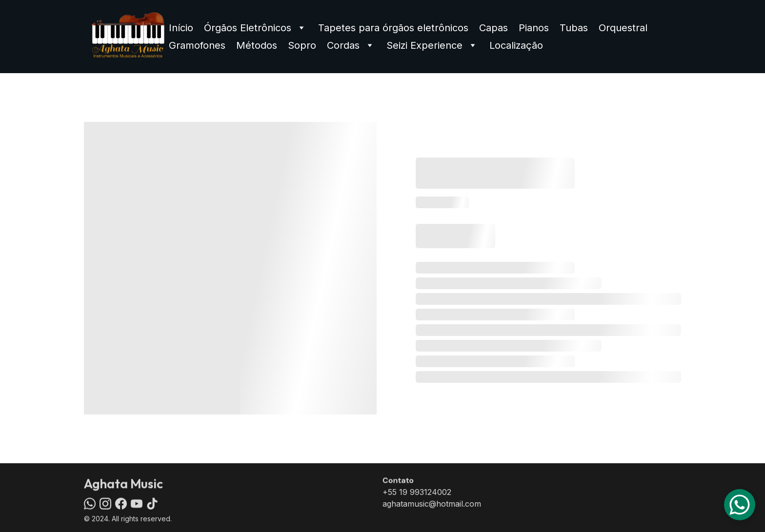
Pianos (534, 28)
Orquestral (623, 28)
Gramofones (197, 45)
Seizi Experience (424, 45)
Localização (516, 45)
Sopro (302, 45)
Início (181, 28)
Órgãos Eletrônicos (248, 28)
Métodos (257, 45)
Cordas (343, 45)
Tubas (574, 28)
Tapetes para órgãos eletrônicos (393, 28)
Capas (493, 28)
